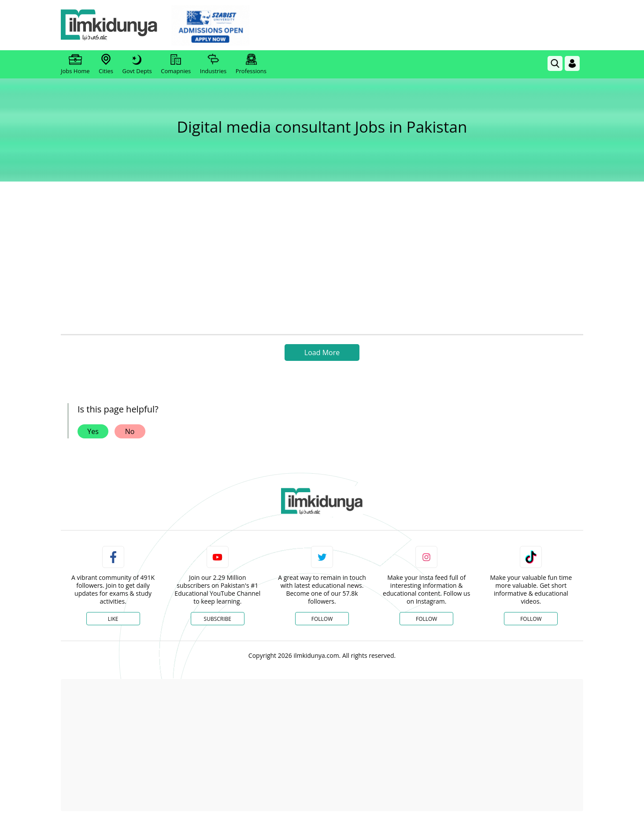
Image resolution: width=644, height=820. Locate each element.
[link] (210, 26)
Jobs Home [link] (75, 64)
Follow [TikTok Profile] (531, 619)
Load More (322, 352)
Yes (93, 431)
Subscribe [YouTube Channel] (218, 619)
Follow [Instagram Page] (426, 619)
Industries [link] (213, 64)
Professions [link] (251, 64)
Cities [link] (106, 64)
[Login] (572, 63)
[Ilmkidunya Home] (109, 25)
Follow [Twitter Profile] (322, 619)
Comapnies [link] (176, 64)
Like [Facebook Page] (113, 619)
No (130, 431)
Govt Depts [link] (137, 64)
